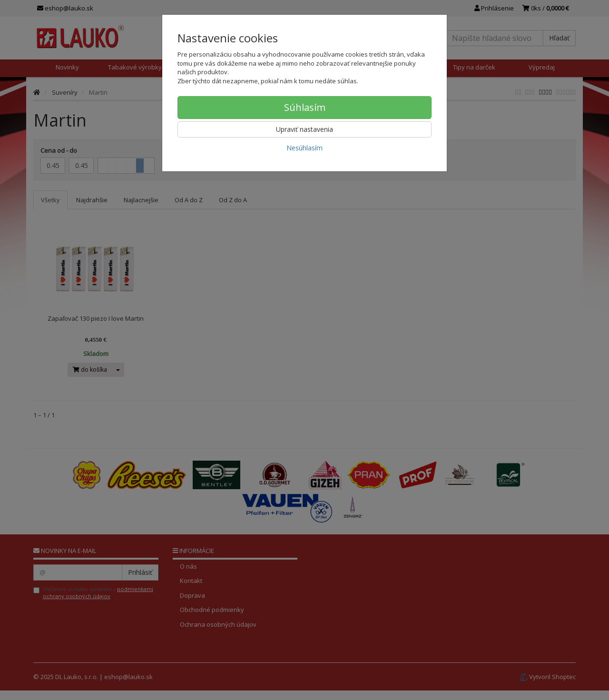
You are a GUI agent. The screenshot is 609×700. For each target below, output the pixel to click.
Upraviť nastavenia (304, 129)
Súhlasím (305, 107)
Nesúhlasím (304, 148)
